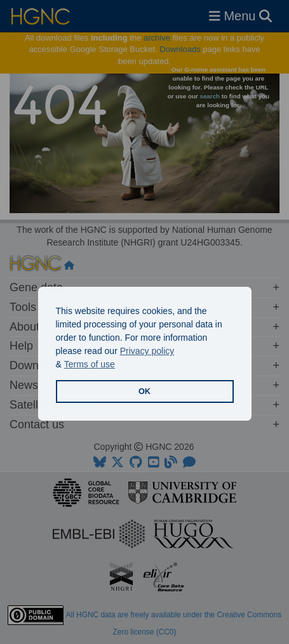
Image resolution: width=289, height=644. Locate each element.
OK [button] (144, 391)
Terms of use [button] (90, 364)
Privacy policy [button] (147, 351)
